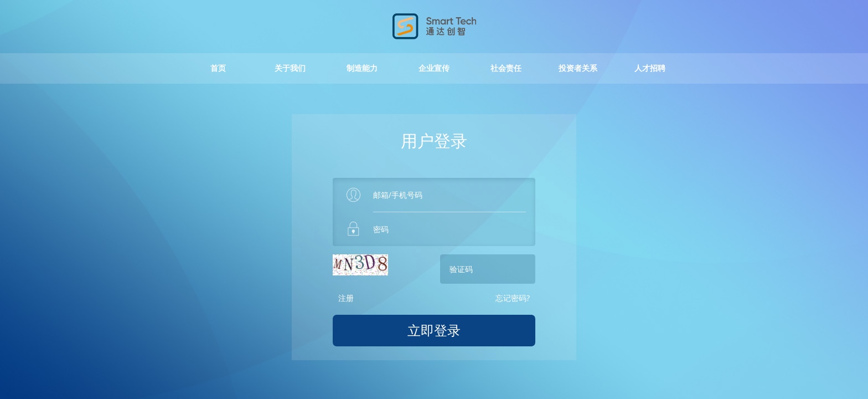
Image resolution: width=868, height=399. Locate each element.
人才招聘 (650, 74)
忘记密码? (513, 303)
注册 (346, 303)
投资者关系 (578, 74)
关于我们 (290, 74)
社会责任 (506, 74)
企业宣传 (434, 74)
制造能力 (362, 74)
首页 (218, 74)
